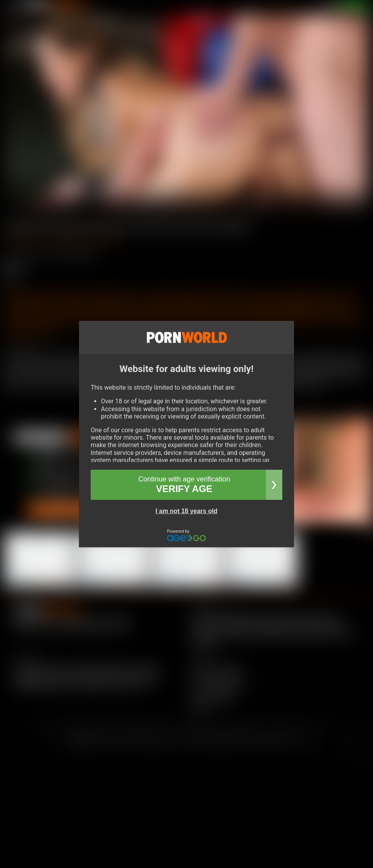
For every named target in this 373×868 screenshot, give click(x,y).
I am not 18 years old (186, 511)
